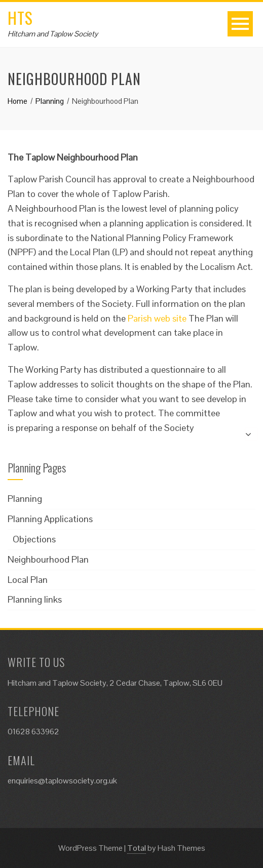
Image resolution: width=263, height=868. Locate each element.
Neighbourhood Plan (48, 559)
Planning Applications (50, 519)
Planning (25, 499)
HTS (20, 17)
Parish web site (157, 318)
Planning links (35, 599)
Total (137, 848)
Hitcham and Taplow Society (53, 34)
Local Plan (28, 580)
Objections (34, 539)
